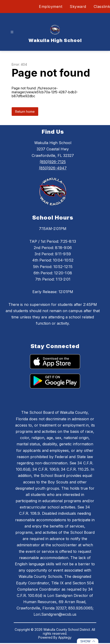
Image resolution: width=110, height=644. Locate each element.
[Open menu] (12, 32)
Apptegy (65, 637)
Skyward (78, 6)
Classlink (102, 6)
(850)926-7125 (53, 162)
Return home (25, 112)
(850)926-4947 (53, 168)
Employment (51, 6)
